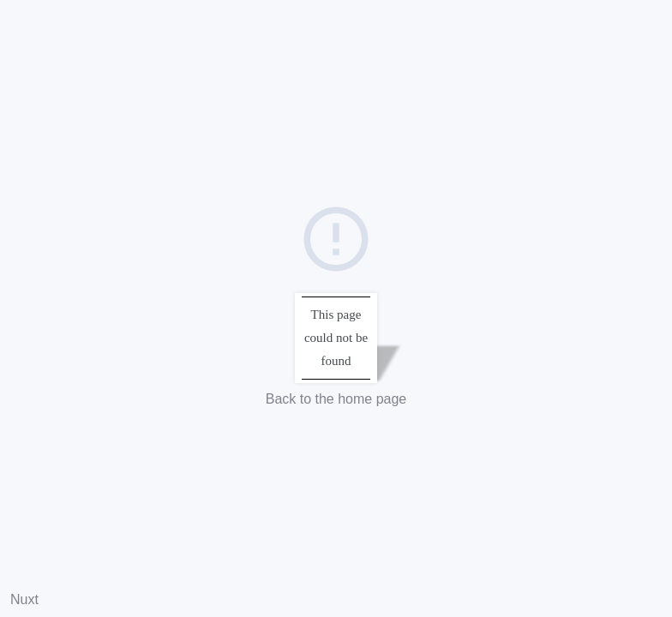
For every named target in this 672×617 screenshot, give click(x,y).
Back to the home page (336, 399)
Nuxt (24, 599)
